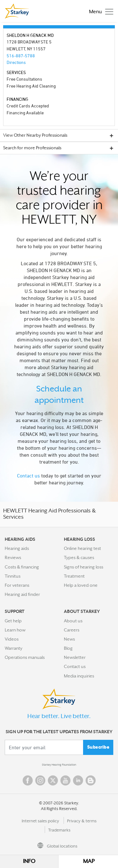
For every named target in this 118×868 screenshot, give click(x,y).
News (69, 639)
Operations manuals (25, 657)
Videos (12, 639)
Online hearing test (82, 548)
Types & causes (79, 557)
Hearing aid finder (22, 594)
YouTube (65, 780)
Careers (72, 630)
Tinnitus (13, 576)
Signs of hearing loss (84, 567)
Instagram (40, 780)
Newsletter (75, 657)
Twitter (53, 780)
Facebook (28, 780)
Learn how (15, 630)
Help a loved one (81, 585)
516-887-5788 (21, 56)
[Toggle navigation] (100, 11)
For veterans (17, 585)
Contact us (28, 476)
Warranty (14, 648)
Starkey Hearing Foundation (59, 765)
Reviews (13, 557)
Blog (68, 648)
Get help (13, 621)
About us (73, 621)
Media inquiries (79, 676)
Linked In (78, 780)
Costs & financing (22, 567)
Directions (16, 62)
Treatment (74, 576)
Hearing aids (17, 548)
